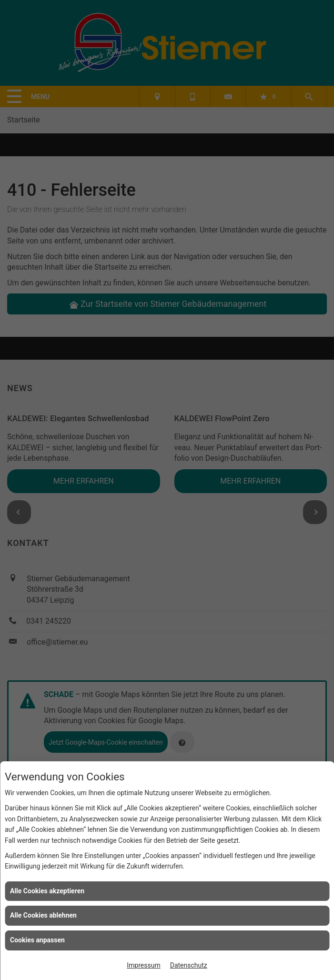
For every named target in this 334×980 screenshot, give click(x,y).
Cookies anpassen (37, 940)
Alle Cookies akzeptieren (47, 891)
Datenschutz (189, 965)
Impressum (143, 965)
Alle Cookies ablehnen (43, 915)
